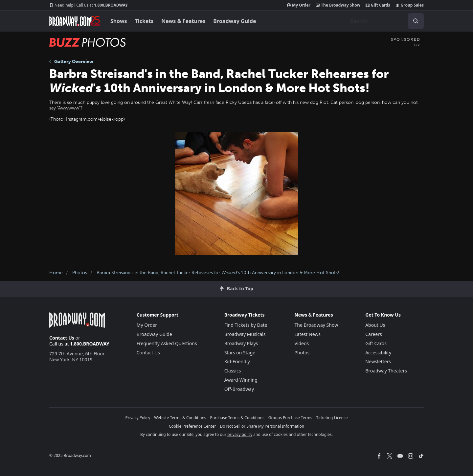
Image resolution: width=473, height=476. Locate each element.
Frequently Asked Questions (167, 343)
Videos (302, 343)
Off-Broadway (239, 389)
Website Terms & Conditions (180, 418)
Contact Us (62, 338)
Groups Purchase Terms (290, 418)
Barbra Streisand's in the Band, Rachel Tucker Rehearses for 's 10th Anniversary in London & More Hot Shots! (218, 273)
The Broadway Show (338, 5)
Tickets (144, 21)
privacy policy (240, 434)
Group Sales (410, 5)
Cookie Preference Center (192, 426)
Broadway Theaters (386, 371)
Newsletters (378, 361)
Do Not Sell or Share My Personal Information (262, 426)
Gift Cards (378, 5)
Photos (80, 273)
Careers (373, 334)
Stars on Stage (240, 353)
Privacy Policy (138, 418)
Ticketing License (332, 418)
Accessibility (378, 353)
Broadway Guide (235, 21)
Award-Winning (241, 380)
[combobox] (384, 21)
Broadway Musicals (245, 334)
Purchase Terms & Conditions (237, 418)
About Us (375, 325)
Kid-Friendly (237, 361)
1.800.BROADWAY (89, 5)
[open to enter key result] (416, 21)
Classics (233, 371)
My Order (299, 5)
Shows (119, 21)
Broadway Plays (241, 343)
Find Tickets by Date (246, 325)
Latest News (307, 334)
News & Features (183, 21)
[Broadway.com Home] (75, 21)
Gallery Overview (71, 62)
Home (56, 273)
